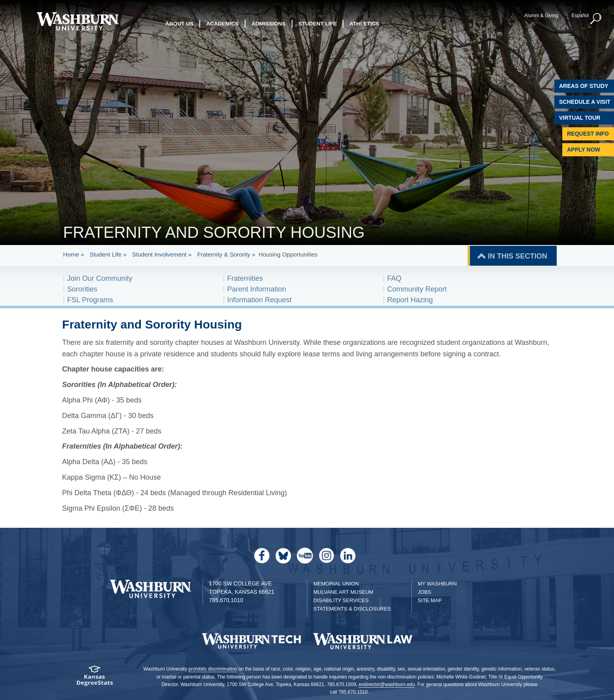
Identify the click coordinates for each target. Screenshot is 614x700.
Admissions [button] (269, 24)
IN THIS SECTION (518, 256)
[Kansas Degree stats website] (95, 678)
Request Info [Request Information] (588, 134)
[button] (596, 19)
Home (71, 254)
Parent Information (257, 289)
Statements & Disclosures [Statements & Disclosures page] (352, 609)
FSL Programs (90, 300)
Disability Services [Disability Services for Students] (341, 600)
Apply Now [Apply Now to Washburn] (584, 150)
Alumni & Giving (541, 16)
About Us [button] (180, 24)
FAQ (394, 278)
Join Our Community (100, 278)
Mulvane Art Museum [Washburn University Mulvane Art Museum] (343, 592)
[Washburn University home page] (78, 21)
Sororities (82, 289)
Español (580, 16)
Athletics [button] (364, 24)
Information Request (259, 300)
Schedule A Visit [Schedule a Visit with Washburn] (585, 102)
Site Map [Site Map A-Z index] (430, 600)
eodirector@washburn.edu (387, 684)
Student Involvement (159, 254)
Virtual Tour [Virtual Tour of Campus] (580, 118)
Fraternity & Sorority (223, 254)
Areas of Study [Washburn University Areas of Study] (584, 86)
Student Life (105, 254)
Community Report (417, 289)
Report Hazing (410, 300)
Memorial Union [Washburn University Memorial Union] (336, 584)
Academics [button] (222, 24)
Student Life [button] (318, 24)
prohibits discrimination (213, 669)
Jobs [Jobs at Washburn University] (425, 592)
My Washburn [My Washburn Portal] (437, 584)
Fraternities (245, 278)
